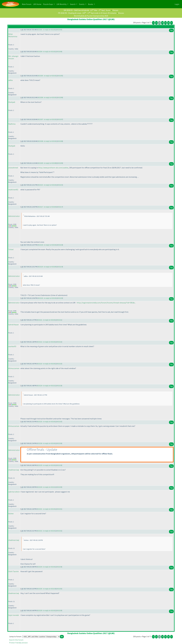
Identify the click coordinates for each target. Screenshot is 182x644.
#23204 (59, 52)
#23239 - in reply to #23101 (46, 610)
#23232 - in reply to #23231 (46, 531)
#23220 (60, 298)
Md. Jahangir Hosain (13, 57)
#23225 (59, 422)
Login (177, 4)
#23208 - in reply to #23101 (47, 141)
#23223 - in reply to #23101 (46, 364)
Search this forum (16, 640)
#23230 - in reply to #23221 (46, 487)
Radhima (12, 124)
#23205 (60, 76)
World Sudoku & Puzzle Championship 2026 (91, 16)
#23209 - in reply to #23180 (47, 163)
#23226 (59, 443)
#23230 (59, 487)
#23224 (59, 386)
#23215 (60, 185)
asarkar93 (12, 346)
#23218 (60, 245)
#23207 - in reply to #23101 (47, 119)
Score (108, 10)
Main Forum (27, 4)
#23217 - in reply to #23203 (47, 207)
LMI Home (38, 4)
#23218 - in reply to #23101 (47, 245)
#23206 (60, 97)
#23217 (60, 207)
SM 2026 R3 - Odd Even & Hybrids (76, 10)
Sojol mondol (14, 615)
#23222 (59, 342)
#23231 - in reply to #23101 (46, 509)
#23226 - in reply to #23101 (46, 443)
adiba (11, 80)
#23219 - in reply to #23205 (47, 267)
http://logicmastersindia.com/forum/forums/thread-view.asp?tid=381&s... (106, 303)
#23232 (59, 531)
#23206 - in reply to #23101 (47, 97)
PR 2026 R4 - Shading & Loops (70, 13)
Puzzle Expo (48, 4)
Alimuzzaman (14, 368)
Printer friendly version (18, 643)
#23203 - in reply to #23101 (46, 30)
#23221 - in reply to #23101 (46, 320)
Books (91, 4)
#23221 (59, 320)
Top (171, 30)
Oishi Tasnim (14, 571)
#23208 (60, 141)
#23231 (59, 509)
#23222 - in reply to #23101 (46, 342)
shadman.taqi (14, 470)
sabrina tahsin (14, 492)
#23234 (59, 567)
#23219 (60, 267)
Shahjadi (12, 102)
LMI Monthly (62, 4)
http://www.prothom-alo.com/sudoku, (54, 168)
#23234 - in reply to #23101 (46, 567)
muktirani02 (13, 190)
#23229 (59, 465)
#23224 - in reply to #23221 (46, 386)
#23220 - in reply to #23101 (47, 298)
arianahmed (13, 168)
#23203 (59, 30)
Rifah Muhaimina (13, 35)
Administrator (14, 216)
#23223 (59, 364)
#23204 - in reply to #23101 (46, 52)
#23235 (59, 589)
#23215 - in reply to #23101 (47, 185)
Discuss (115, 10)
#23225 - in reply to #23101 (46, 422)
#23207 (60, 119)
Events (82, 4)
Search (73, 4)
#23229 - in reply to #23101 (46, 465)
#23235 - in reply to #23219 (46, 589)
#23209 (60, 163)
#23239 (59, 610)
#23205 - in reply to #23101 (47, 76)
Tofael (11, 249)
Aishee (11, 514)
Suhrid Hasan (14, 325)
